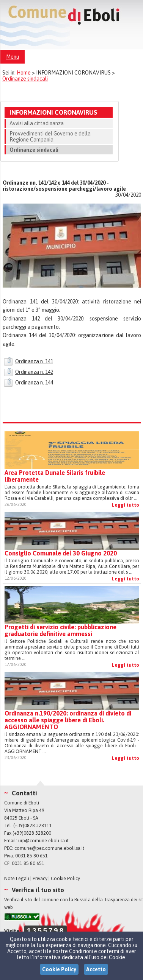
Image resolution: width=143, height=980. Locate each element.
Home (24, 73)
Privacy (40, 878)
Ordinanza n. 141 (34, 361)
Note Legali (17, 878)
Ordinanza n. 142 (34, 372)
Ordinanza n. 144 (34, 383)
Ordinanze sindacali (25, 79)
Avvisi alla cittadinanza (37, 123)
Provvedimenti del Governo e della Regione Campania (50, 137)
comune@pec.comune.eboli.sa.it (49, 848)
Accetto (96, 969)
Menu (13, 57)
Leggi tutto (126, 505)
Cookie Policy (65, 878)
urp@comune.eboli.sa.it (43, 841)
